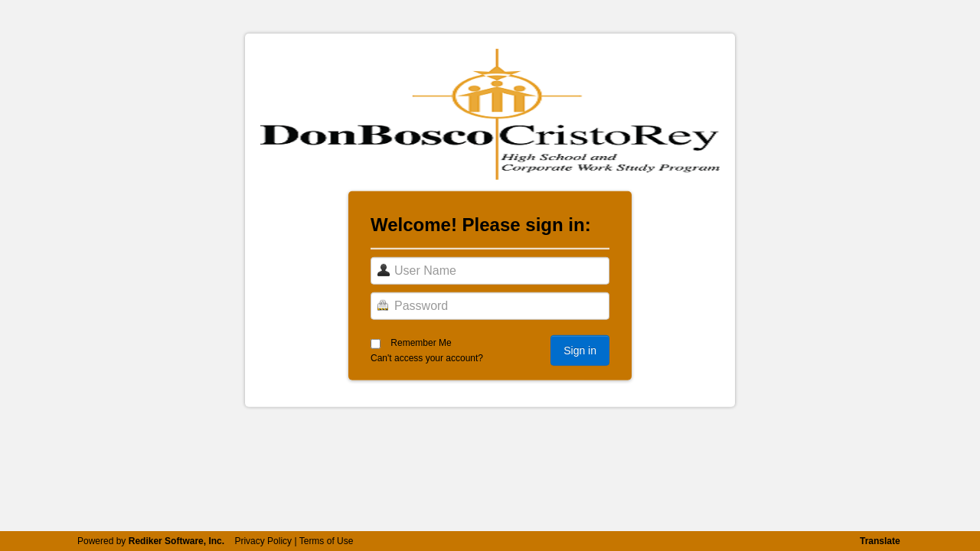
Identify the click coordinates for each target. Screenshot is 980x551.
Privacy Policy (263, 541)
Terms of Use (327, 541)
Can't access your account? (427, 358)
